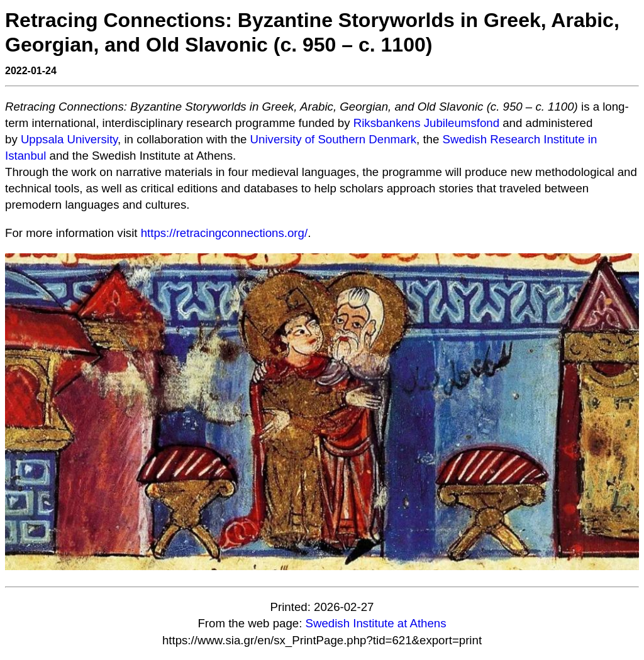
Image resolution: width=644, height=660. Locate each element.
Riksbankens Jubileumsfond (426, 123)
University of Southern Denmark (333, 139)
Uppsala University (69, 139)
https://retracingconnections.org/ (224, 233)
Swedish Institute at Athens (376, 623)
